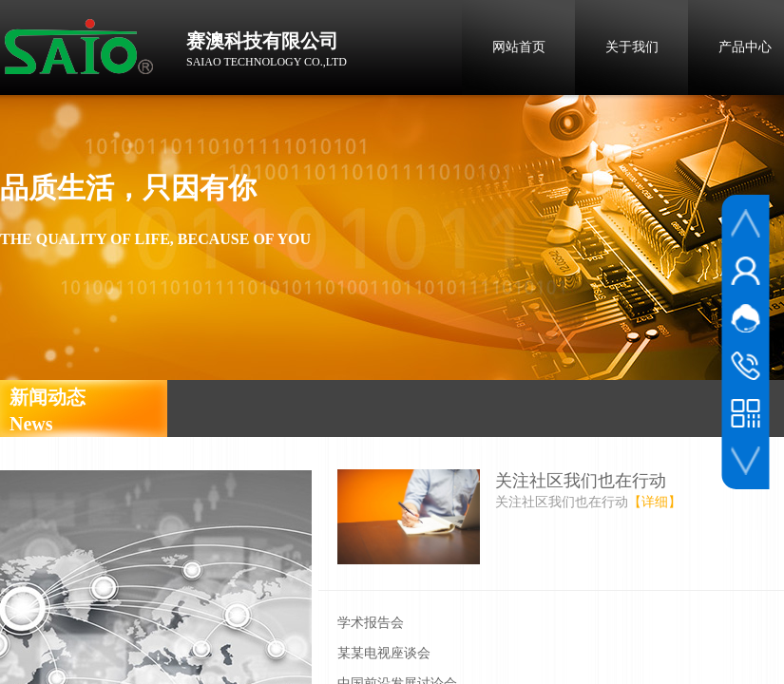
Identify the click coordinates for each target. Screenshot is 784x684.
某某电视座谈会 (384, 653)
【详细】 (655, 502)
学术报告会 (371, 623)
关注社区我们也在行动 (581, 481)
